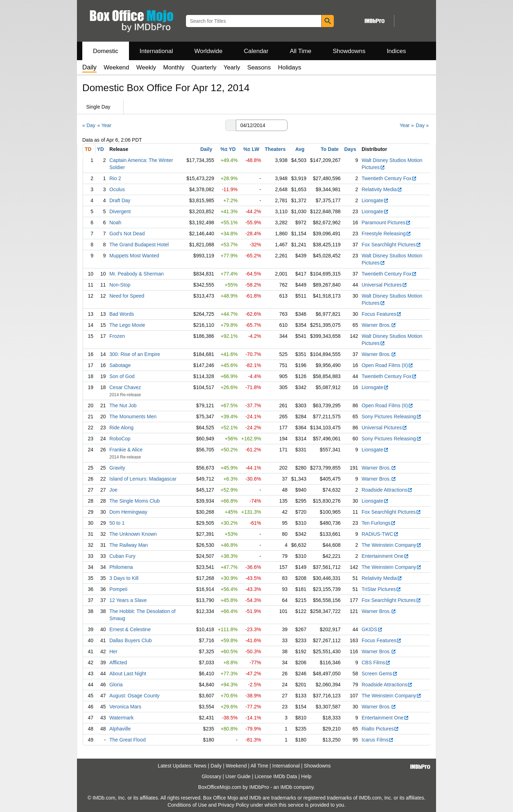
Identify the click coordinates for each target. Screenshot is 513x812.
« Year (104, 125)
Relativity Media (382, 189)
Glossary (211, 776)
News (200, 766)
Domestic (106, 51)
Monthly (174, 67)
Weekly (146, 67)
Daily (206, 149)
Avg (300, 149)
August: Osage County (134, 696)
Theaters (275, 149)
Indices (397, 51)
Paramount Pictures (386, 222)
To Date (330, 149)
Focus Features (382, 314)
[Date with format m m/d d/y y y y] (262, 125)
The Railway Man (129, 545)
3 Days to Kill (124, 578)
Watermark (121, 718)
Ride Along (121, 428)
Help (306, 776)
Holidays (289, 67)
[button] (230, 125)
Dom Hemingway (128, 512)
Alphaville (120, 729)
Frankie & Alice (126, 450)
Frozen (117, 336)
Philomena (121, 567)
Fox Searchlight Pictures (391, 245)
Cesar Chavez (125, 387)
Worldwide (208, 51)
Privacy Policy (234, 805)
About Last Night (128, 674)
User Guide (238, 776)
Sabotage (120, 365)
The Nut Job (123, 405)
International (156, 51)
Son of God (122, 376)
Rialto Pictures (380, 729)
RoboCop (120, 439)
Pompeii (118, 589)
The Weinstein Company (392, 545)
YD (100, 149)
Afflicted (118, 662)
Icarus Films (378, 740)
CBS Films (376, 662)
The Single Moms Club (135, 501)
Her (113, 651)
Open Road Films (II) (387, 365)
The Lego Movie (127, 325)
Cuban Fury (122, 556)
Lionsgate (375, 200)
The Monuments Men (133, 417)
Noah (115, 222)
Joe (113, 490)
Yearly (232, 67)
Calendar (256, 51)
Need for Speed (127, 296)
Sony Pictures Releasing (392, 417)
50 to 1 (117, 523)
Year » (407, 125)
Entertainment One (385, 556)
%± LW (251, 149)
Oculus (117, 189)
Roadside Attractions (387, 490)
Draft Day (120, 200)
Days (350, 149)
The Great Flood (128, 740)
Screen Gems (380, 674)
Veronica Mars (125, 707)
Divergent (120, 211)
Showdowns (349, 51)
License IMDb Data (276, 776)
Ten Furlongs (379, 523)
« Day (89, 125)
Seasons (259, 67)
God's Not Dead (127, 234)
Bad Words (122, 314)
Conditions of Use (187, 805)
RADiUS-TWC (380, 534)
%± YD (228, 149)
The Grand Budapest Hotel (139, 245)
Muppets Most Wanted (134, 256)
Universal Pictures (384, 285)
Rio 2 (115, 178)
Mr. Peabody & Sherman (137, 274)
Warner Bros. (379, 325)
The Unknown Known (133, 534)
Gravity (117, 468)
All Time (301, 51)
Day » (422, 125)
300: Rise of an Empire (135, 354)
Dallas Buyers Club (131, 640)
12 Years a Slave (128, 600)
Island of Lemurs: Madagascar (143, 479)
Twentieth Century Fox (389, 178)
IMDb (286, 787)
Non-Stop (120, 285)
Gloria (116, 685)
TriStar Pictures (381, 589)
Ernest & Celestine (130, 629)
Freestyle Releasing (386, 234)
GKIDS (372, 629)
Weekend (116, 67)
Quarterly (204, 67)
